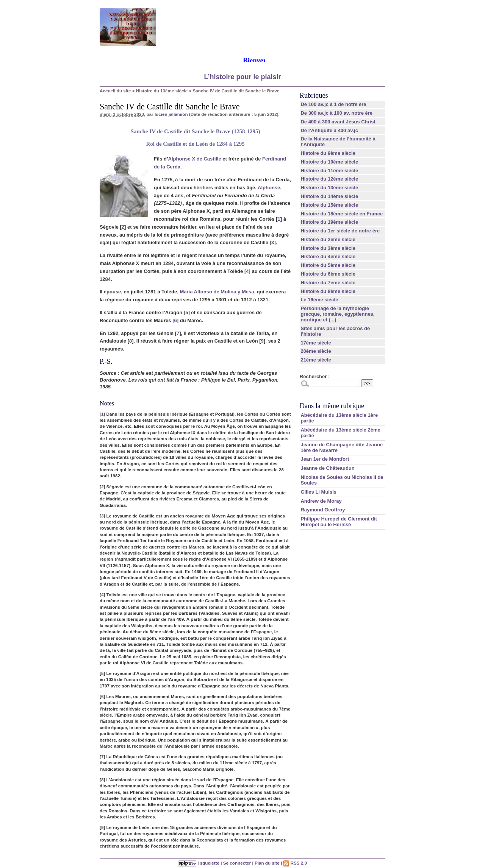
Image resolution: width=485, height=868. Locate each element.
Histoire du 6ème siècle (328, 274)
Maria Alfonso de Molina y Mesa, (217, 292)
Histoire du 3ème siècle (328, 248)
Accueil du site (115, 91)
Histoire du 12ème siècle (329, 179)
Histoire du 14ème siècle (329, 196)
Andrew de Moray (321, 501)
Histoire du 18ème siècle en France (342, 214)
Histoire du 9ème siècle (328, 153)
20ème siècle (316, 351)
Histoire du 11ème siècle (329, 171)
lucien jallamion (171, 114)
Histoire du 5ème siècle (328, 265)
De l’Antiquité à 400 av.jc (329, 130)
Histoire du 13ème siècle (162, 91)
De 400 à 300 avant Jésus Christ (338, 122)
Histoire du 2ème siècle (328, 239)
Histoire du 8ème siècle (328, 291)
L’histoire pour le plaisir (242, 77)
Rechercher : (315, 376)
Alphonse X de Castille (195, 159)
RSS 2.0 (295, 863)
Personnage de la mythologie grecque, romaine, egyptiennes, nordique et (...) (337, 314)
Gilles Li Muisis (318, 492)
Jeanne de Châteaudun (327, 468)
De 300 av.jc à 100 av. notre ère (336, 113)
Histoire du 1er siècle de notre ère (340, 231)
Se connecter (237, 863)
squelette (210, 863)
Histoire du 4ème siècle (328, 256)
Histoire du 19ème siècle (329, 222)
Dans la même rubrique (332, 406)
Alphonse (269, 188)
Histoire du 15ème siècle (329, 205)
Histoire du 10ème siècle (329, 162)
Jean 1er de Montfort (325, 459)
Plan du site (267, 863)
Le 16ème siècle (319, 300)
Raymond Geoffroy (323, 510)
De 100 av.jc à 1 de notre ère (333, 104)
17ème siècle (316, 343)
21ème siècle (316, 360)
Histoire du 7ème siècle (328, 283)
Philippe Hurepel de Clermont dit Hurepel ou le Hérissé (339, 522)
